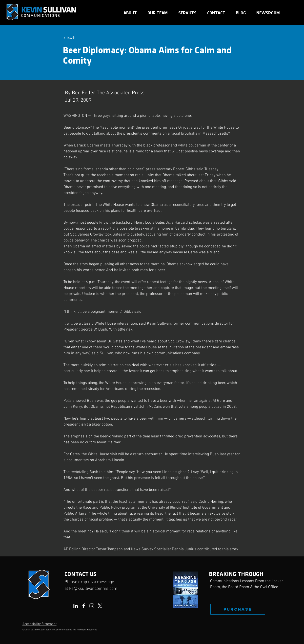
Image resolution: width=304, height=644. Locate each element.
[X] (100, 606)
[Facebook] (84, 606)
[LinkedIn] (76, 606)
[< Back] (79, 38)
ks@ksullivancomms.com (93, 589)
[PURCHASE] (238, 609)
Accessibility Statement (40, 624)
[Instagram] (92, 606)
